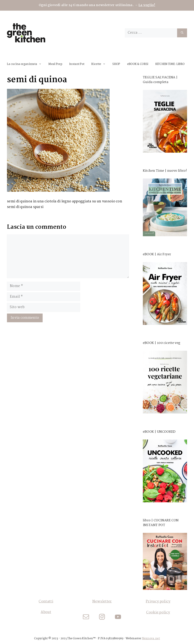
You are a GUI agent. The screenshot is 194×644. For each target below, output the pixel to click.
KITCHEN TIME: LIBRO (170, 64)
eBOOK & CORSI (138, 64)
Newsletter (102, 602)
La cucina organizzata (26, 64)
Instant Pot (77, 64)
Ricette (100, 64)
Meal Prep (55, 64)
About (46, 612)
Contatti (46, 602)
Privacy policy (158, 602)
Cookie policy (158, 613)
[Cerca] (182, 33)
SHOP (116, 64)
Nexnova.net (151, 639)
